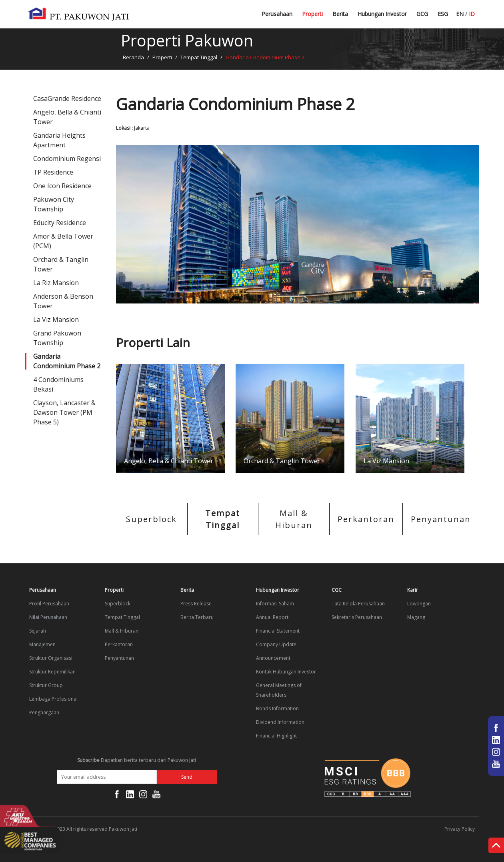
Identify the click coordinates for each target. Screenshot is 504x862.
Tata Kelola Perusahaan (358, 604)
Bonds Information (277, 708)
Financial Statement (278, 631)
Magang (416, 617)
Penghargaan (44, 712)
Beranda (133, 57)
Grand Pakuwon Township (57, 338)
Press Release (196, 604)
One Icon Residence (62, 186)
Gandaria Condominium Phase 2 (67, 361)
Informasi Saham (275, 604)
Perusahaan (277, 14)
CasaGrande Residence (67, 98)
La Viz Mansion (56, 319)
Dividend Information (280, 722)
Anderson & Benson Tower (63, 301)
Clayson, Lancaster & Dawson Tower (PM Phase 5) (64, 412)
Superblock (151, 519)
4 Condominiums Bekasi (58, 384)
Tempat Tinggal (199, 57)
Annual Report (272, 617)
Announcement (273, 658)
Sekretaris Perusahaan (357, 617)
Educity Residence (60, 223)
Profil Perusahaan (49, 604)
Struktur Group (46, 685)
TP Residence (53, 172)
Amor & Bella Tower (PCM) (63, 241)
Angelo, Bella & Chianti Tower (67, 117)
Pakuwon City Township (54, 204)
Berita (340, 14)
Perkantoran (366, 519)
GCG (422, 14)
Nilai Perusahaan (48, 617)
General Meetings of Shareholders (279, 690)
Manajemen (42, 644)
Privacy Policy (460, 829)
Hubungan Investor (382, 14)
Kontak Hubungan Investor (286, 672)
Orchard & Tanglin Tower (61, 264)
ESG (443, 14)
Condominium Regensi (67, 159)
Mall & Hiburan (294, 519)
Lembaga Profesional (53, 699)
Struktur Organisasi (51, 658)
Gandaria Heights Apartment (59, 140)
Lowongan (419, 604)
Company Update (276, 644)
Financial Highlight (276, 736)
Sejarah (38, 631)
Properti (312, 14)
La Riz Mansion (56, 283)
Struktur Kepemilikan (52, 672)
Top (496, 847)
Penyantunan (441, 519)
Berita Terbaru (351, 17)
